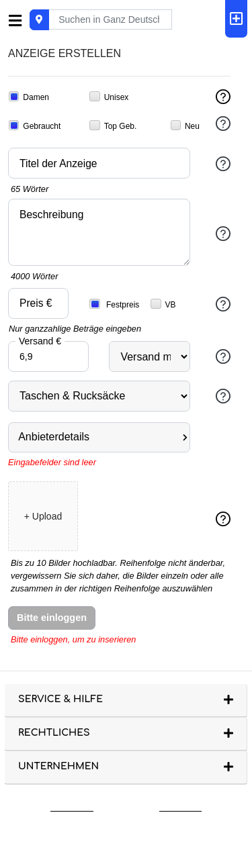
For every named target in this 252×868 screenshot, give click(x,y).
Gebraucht (35, 126)
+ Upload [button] (43, 516)
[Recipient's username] (110, 19)
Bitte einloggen (52, 618)
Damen (29, 97)
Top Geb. (113, 126)
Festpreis (114, 304)
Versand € (40, 340)
